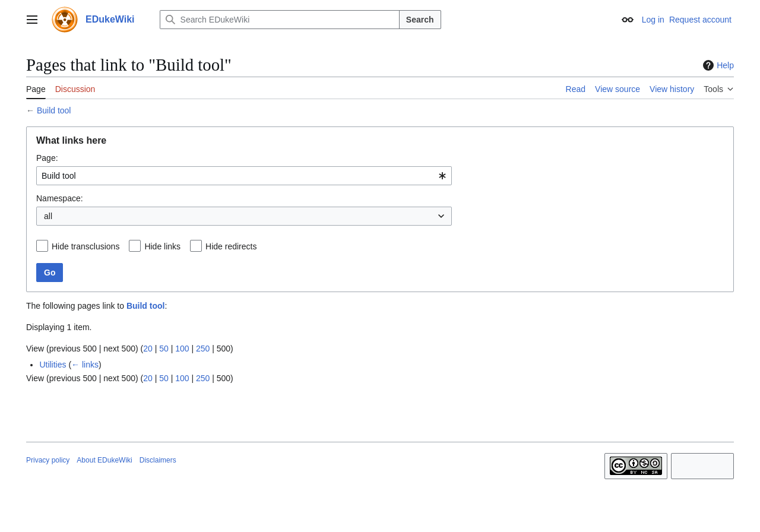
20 (148, 349)
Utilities (53, 365)
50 (164, 349)
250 (203, 349)
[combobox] (244, 176)
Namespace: (60, 198)
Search (420, 20)
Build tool (54, 110)
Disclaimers (158, 460)
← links (85, 365)
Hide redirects (231, 246)
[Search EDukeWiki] (280, 20)
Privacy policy (48, 460)
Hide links (162, 246)
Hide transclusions (85, 246)
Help (717, 65)
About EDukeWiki (104, 460)
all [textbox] (48, 216)
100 (182, 349)
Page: (47, 158)
